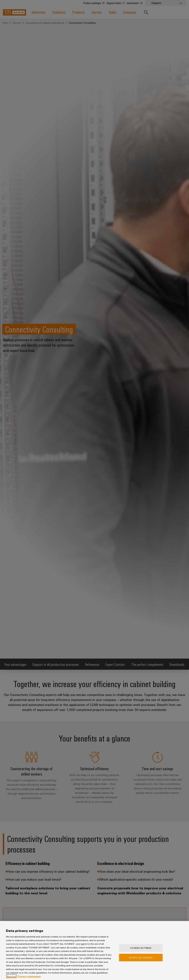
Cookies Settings (141, 951)
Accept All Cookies (141, 961)
